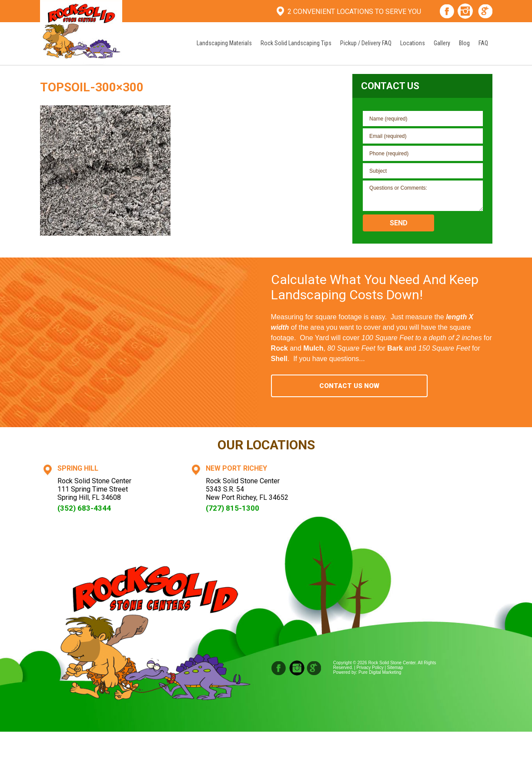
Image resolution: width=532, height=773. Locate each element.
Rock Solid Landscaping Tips (296, 43)
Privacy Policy (370, 668)
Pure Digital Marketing (380, 672)
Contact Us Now (349, 386)
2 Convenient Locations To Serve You (354, 12)
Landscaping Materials (224, 43)
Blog (464, 43)
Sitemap (395, 668)
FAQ (483, 43)
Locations (413, 43)
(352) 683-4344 (84, 508)
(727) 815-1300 (233, 508)
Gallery (442, 43)
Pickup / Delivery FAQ (366, 43)
